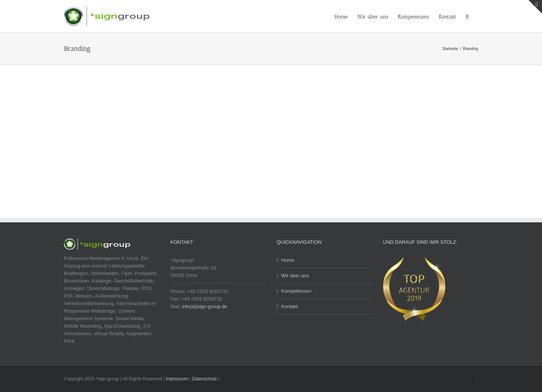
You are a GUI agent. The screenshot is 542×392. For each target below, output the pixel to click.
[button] (467, 16)
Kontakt (289, 306)
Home (288, 260)
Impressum (177, 379)
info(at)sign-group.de (205, 306)
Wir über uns (295, 276)
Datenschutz (205, 379)
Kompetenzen (296, 291)
